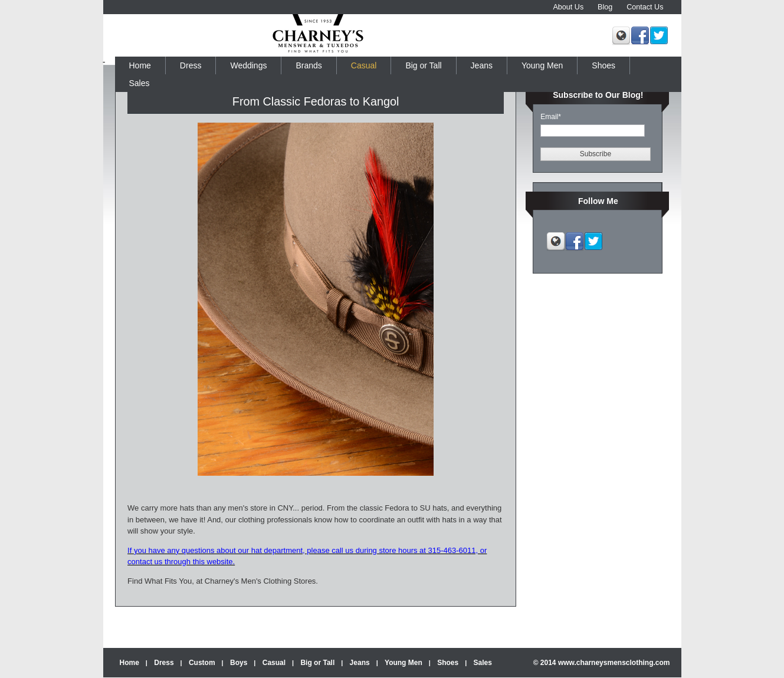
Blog (605, 7)
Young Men (404, 663)
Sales (483, 663)
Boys (239, 663)
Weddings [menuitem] (248, 65)
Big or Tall (317, 663)
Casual (274, 663)
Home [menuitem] (140, 65)
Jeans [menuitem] (482, 65)
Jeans (360, 663)
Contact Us (645, 7)
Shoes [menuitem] (603, 65)
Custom (202, 663)
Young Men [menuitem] (542, 65)
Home (129, 663)
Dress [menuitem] (191, 65)
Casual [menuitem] (364, 65)
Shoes (448, 663)
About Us (568, 7)
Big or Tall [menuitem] (423, 65)
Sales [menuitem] (140, 83)
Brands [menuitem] (309, 65)
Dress (164, 663)
